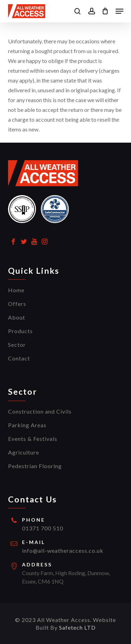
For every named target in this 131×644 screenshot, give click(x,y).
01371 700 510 (43, 528)
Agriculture (24, 452)
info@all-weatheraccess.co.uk (63, 550)
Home (16, 290)
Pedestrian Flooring (35, 466)
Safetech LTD (77, 627)
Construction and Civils (40, 411)
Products (20, 331)
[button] (119, 11)
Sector (17, 345)
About (17, 317)
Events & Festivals (33, 439)
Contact (19, 358)
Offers (17, 304)
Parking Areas (27, 425)
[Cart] (105, 11)
